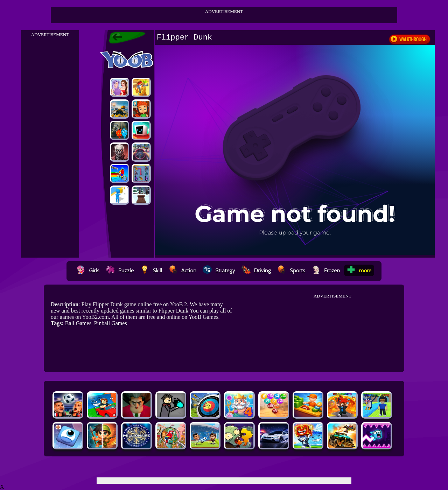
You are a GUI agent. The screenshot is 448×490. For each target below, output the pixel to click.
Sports (291, 270)
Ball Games (78, 323)
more (359, 270)
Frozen (326, 270)
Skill (151, 270)
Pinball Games (111, 323)
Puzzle (120, 270)
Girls (88, 270)
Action (183, 270)
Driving (256, 270)
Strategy (219, 270)
